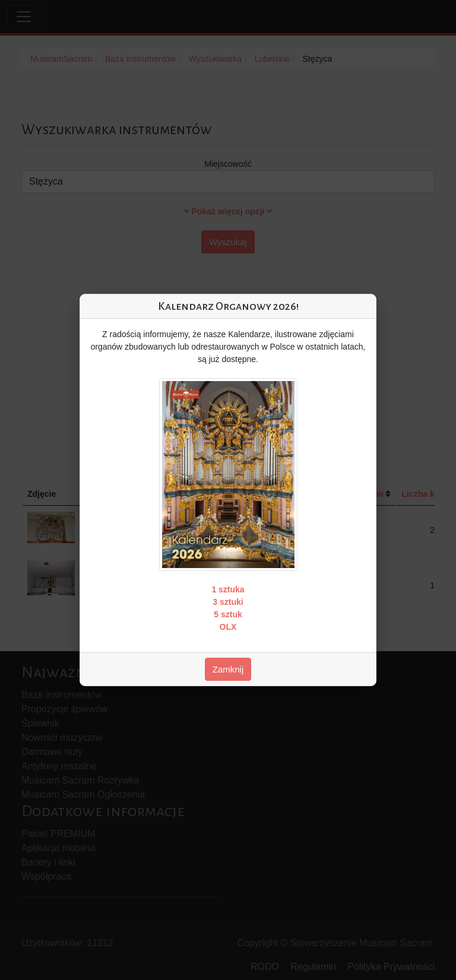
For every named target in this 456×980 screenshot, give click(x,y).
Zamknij (228, 669)
